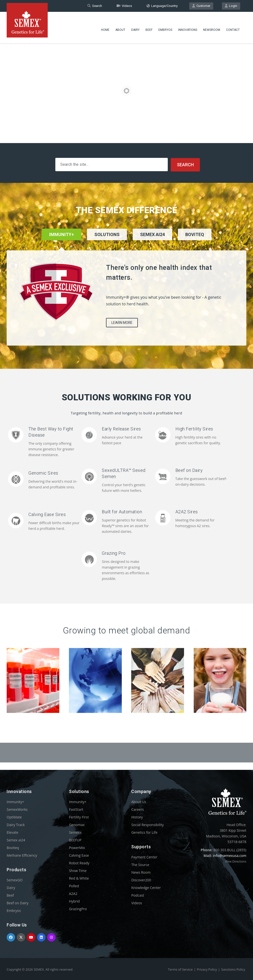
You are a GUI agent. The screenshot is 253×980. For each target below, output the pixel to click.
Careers (137, 809)
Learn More (122, 322)
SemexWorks (17, 809)
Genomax (77, 824)
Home (105, 26)
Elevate (12, 832)
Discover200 (141, 880)
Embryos (165, 26)
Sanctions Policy (233, 969)
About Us (139, 802)
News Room (141, 872)
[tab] (107, 241)
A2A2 (73, 893)
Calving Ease (79, 855)
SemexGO (15, 880)
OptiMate (14, 817)
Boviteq (13, 847)
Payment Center (144, 857)
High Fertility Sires (194, 429)
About (120, 26)
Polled (74, 886)
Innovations (188, 26)
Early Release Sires (121, 429)
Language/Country (162, 6)
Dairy (135, 26)
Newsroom (212, 26)
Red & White (79, 878)
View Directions (236, 861)
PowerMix (77, 847)
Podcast (138, 895)
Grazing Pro (114, 553)
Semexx (75, 832)
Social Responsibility (147, 824)
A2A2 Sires (187, 511)
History (137, 817)
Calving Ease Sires (47, 514)
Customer (201, 6)
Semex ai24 (16, 840)
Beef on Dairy (189, 470)
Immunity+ (15, 802)
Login (231, 6)
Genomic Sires (43, 473)
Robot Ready (79, 863)
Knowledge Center (146, 887)
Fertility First (79, 817)
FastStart (76, 809)
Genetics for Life (144, 832)
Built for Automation (122, 511)
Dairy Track (16, 824)
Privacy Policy (207, 969)
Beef (149, 26)
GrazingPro (78, 909)
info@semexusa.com (230, 855)
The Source (140, 864)
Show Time (78, 870)
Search (95, 6)
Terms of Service (180, 969)
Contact (233, 26)
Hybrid (74, 901)
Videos (124, 6)
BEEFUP (75, 840)
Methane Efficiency (22, 855)
